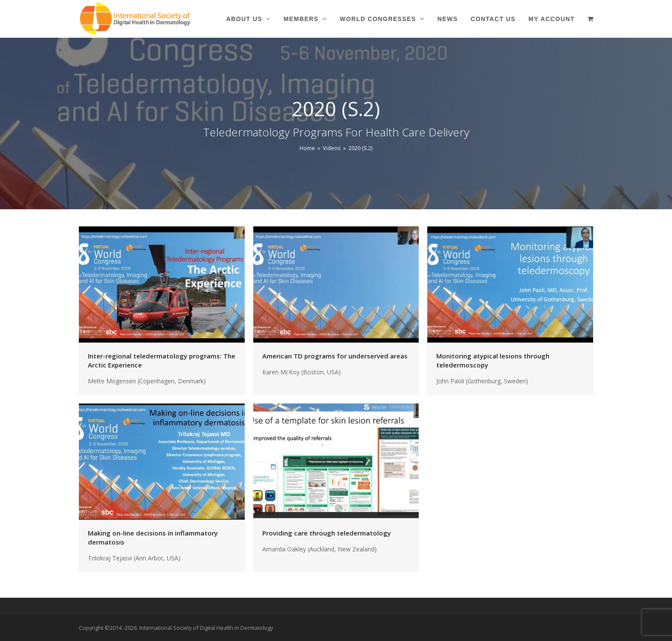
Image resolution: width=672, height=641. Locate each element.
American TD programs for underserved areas (335, 356)
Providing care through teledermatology (327, 533)
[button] (590, 19)
